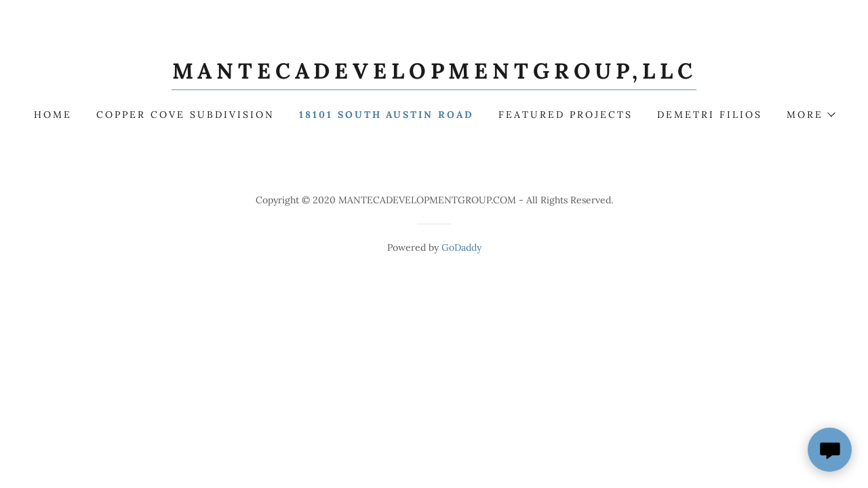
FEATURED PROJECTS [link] (566, 115)
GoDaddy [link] (461, 247)
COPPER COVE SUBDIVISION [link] (185, 115)
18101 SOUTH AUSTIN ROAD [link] (387, 115)
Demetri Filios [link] (710, 115)
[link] (434, 75)
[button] (810, 115)
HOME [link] (53, 115)
